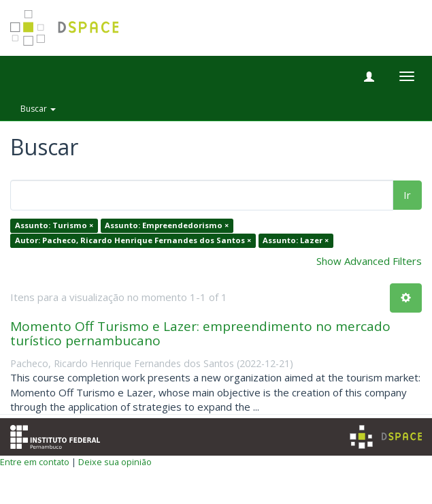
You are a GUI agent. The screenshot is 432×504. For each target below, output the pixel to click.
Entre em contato (35, 462)
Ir (407, 195)
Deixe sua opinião (115, 462)
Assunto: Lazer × (296, 240)
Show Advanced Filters (369, 261)
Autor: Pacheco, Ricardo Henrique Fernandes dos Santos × (133, 240)
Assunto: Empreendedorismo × (167, 226)
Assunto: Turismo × (54, 226)
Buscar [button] (38, 109)
